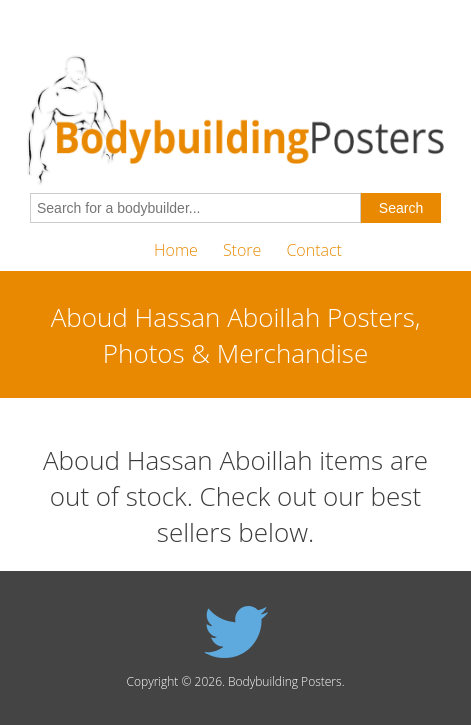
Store (242, 250)
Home (176, 250)
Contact (314, 250)
